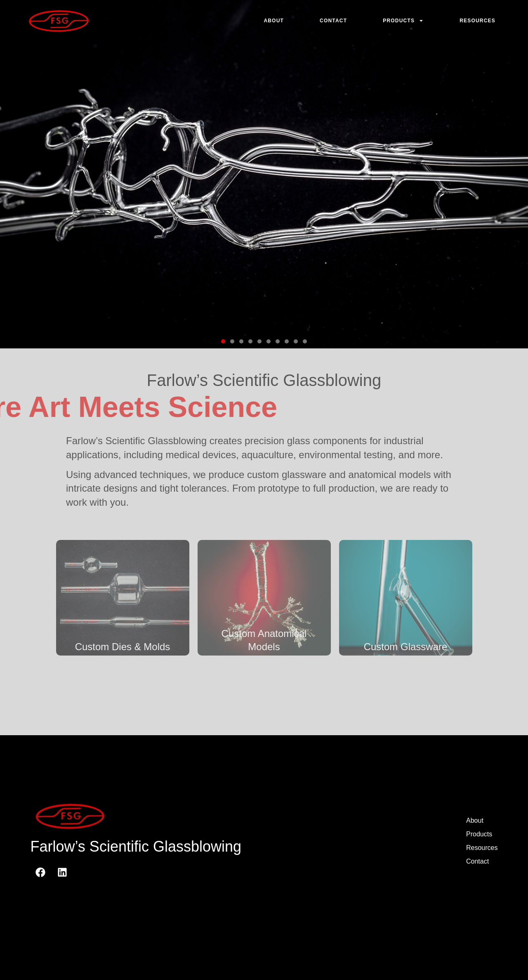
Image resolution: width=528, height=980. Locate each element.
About (274, 21)
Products (403, 21)
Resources (477, 21)
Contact (333, 21)
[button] (223, 341)
